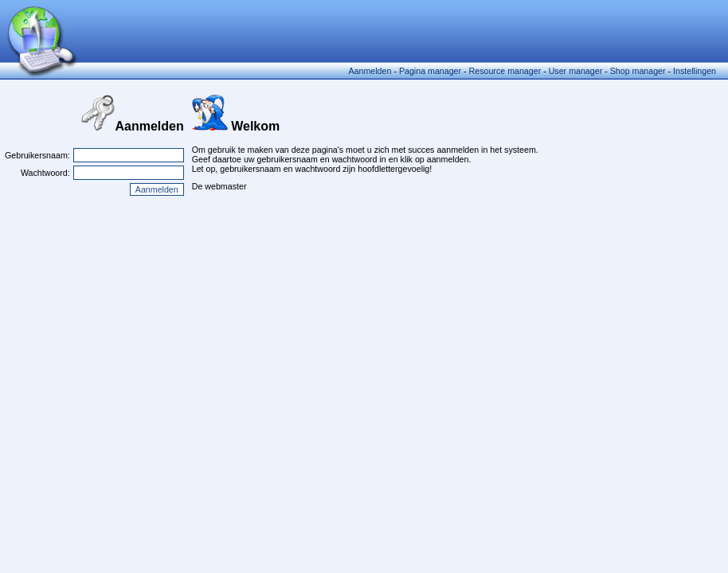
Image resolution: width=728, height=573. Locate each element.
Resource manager (505, 71)
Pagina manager (430, 71)
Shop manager (638, 71)
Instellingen (695, 71)
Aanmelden (370, 71)
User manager (576, 71)
